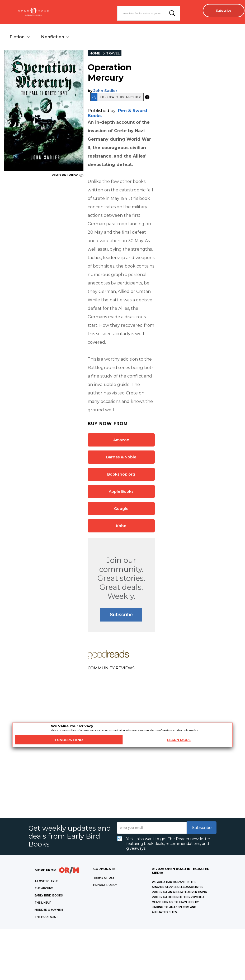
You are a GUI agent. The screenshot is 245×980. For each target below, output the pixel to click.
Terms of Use (104, 879)
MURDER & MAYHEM (49, 911)
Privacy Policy (105, 886)
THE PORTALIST (46, 918)
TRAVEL (113, 54)
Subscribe (221, 11)
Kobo (121, 527)
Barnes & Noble (121, 458)
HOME (95, 54)
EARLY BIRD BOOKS (49, 896)
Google (121, 509)
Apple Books (121, 492)
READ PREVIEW (67, 176)
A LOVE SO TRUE (46, 882)
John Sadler (105, 91)
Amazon (121, 441)
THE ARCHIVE (44, 889)
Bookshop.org (121, 475)
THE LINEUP (43, 903)
